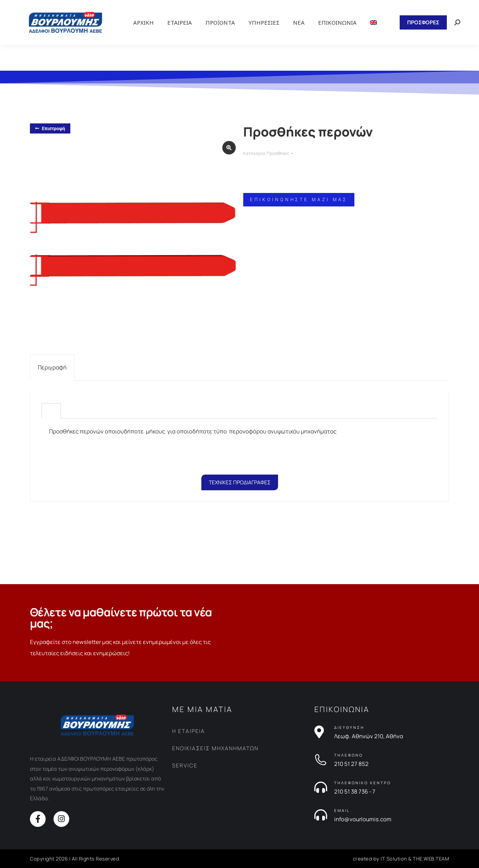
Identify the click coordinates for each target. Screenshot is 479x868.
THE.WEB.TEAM (431, 859)
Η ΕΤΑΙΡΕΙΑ (189, 731)
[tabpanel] (239, 443)
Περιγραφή (52, 367)
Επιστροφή (50, 129)
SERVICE (185, 765)
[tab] (52, 367)
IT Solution (394, 859)
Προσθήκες (278, 153)
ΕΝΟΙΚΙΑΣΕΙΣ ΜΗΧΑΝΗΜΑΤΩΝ (215, 748)
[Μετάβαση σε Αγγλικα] (373, 22)
